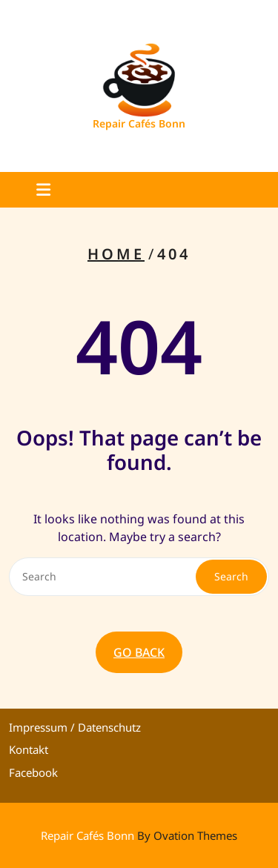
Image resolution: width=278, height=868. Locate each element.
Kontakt (29, 749)
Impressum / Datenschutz (75, 727)
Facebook (33, 772)
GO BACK (139, 652)
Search (231, 576)
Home (116, 254)
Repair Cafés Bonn (139, 123)
